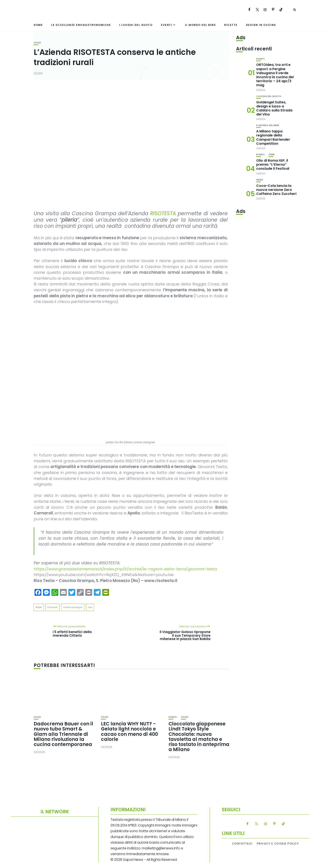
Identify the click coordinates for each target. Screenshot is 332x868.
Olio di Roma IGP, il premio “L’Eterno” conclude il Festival (273, 165)
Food (37, 43)
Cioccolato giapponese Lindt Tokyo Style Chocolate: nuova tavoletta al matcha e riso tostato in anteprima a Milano (199, 737)
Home (38, 25)
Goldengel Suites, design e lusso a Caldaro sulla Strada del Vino (274, 108)
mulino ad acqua (73, 607)
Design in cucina (261, 25)
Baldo (39, 607)
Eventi (167, 25)
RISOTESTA (163, 213)
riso (90, 607)
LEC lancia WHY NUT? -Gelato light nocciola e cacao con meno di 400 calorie (129, 732)
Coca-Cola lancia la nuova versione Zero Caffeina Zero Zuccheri (276, 190)
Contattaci (242, 844)
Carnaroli (52, 607)
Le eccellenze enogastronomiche (81, 25)
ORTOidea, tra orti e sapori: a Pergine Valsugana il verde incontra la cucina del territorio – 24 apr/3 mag (275, 75)
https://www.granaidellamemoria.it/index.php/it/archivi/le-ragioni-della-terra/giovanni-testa (125, 569)
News (260, 180)
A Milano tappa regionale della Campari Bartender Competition (273, 137)
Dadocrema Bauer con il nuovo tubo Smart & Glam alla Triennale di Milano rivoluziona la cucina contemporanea (63, 734)
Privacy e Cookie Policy (278, 844)
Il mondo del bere (201, 25)
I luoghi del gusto (136, 25)
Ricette (231, 25)
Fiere (272, 155)
